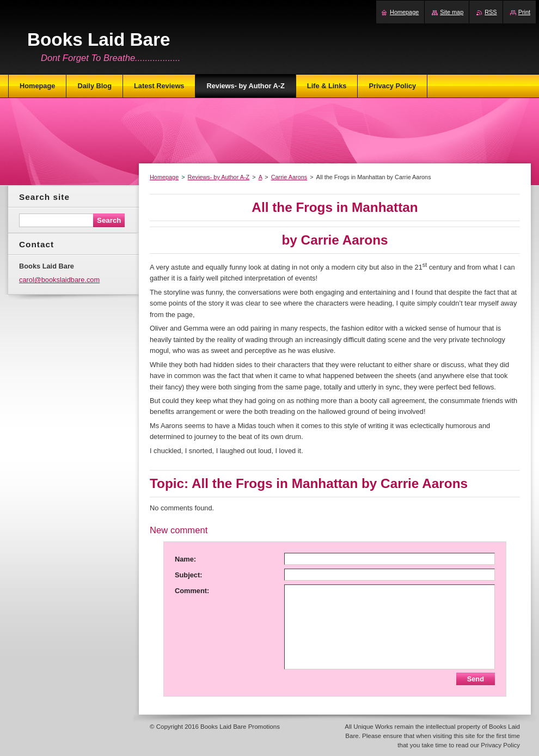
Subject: (188, 575)
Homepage (164, 177)
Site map (452, 12)
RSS (491, 12)
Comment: (192, 591)
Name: (185, 559)
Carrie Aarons (289, 177)
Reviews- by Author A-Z (219, 177)
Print (524, 12)
